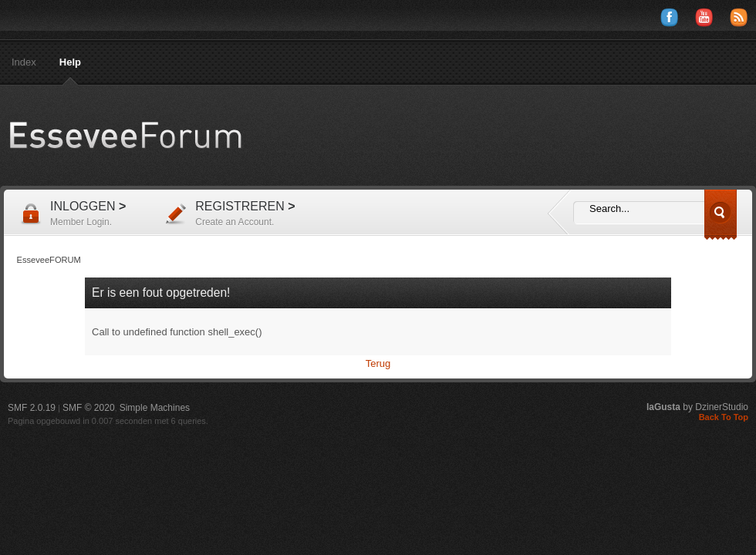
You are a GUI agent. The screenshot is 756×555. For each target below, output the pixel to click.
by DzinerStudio (697, 407)
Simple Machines (155, 408)
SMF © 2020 (89, 408)
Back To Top (724, 417)
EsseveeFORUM (139, 136)
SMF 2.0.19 (32, 408)
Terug (378, 363)
